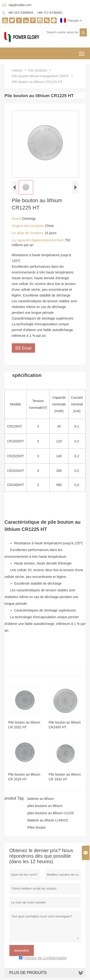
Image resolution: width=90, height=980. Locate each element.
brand (17, 218)
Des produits (38, 70)
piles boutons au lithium (45, 806)
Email (23, 348)
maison (17, 70)
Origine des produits (28, 226)
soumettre (22, 950)
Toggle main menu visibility (82, 52)
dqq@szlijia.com (20, 5)
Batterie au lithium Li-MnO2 (48, 820)
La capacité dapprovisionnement (38, 240)
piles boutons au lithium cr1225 (51, 813)
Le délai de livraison (28, 233)
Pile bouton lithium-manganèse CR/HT (40, 76)
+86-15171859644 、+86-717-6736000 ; (36, 13)
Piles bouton (37, 827)
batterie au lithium (41, 799)
